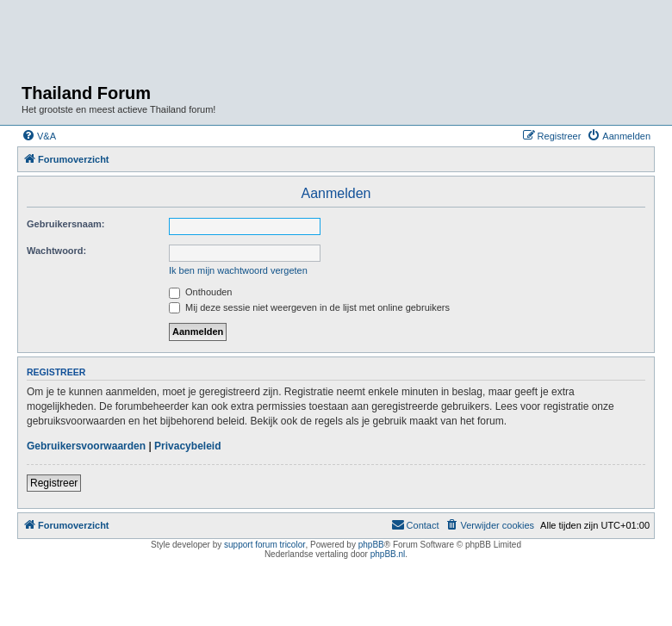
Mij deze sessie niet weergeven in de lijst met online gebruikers (309, 307)
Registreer (54, 483)
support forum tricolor (264, 545)
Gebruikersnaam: (65, 224)
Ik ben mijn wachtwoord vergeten (238, 270)
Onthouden (201, 292)
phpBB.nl (388, 554)
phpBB (371, 545)
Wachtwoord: (56, 251)
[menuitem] (39, 136)
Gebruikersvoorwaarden (86, 446)
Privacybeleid (187, 446)
